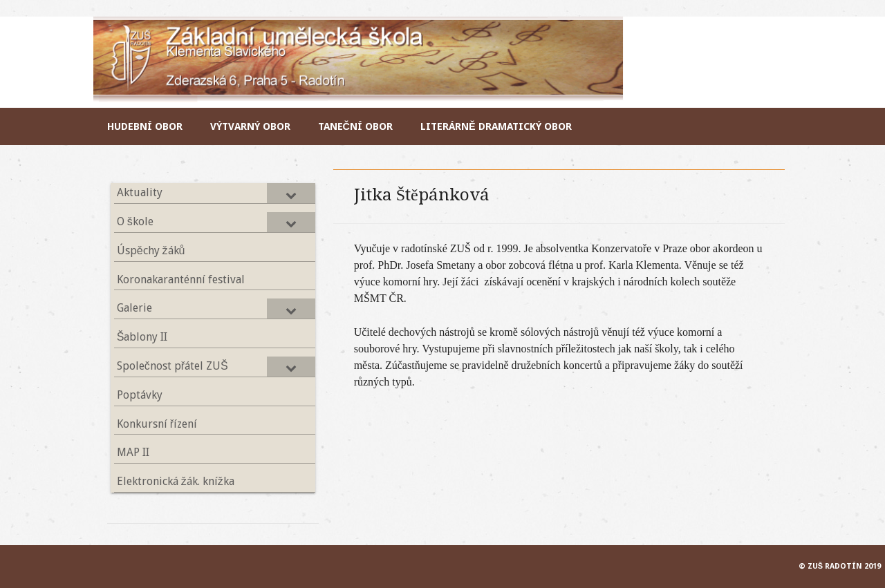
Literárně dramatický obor (496, 126)
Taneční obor (355, 126)
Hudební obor (145, 126)
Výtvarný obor (250, 126)
